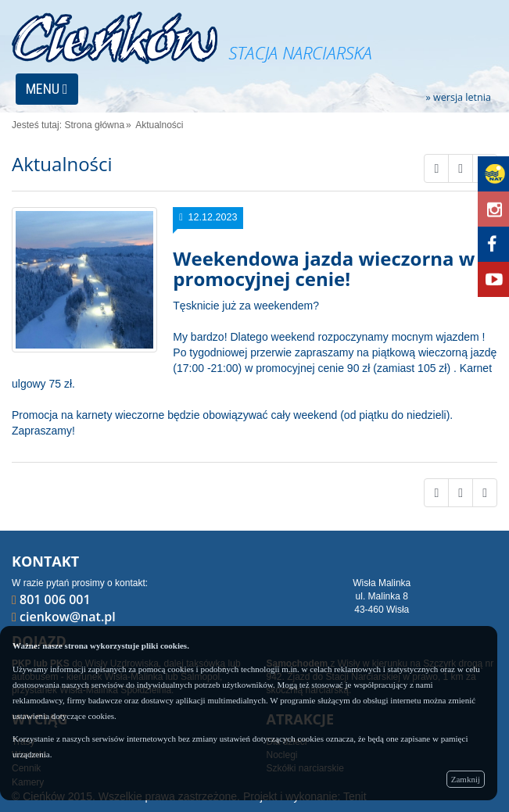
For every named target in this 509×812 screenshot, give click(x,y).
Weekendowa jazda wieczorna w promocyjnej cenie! (324, 268)
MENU (47, 89)
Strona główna (94, 125)
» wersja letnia (458, 98)
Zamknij (466, 779)
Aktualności (159, 125)
